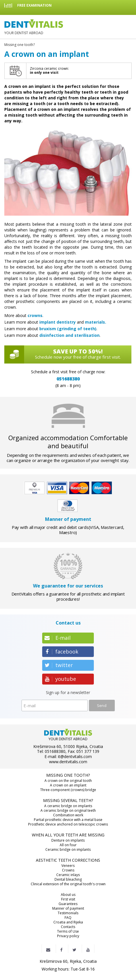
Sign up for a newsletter (68, 693)
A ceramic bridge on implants (68, 806)
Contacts (68, 927)
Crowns (68, 870)
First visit (68, 899)
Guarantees (68, 904)
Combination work (68, 815)
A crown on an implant (68, 785)
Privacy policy (68, 936)
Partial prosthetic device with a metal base (68, 820)
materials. (96, 322)
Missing (20, 45)
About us (68, 895)
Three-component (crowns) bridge (68, 790)
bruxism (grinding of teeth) (68, 329)
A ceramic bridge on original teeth (68, 811)
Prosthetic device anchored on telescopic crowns (68, 824)
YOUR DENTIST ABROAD (34, 27)
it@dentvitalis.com (75, 757)
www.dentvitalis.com (68, 762)
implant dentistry (58, 322)
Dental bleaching (68, 880)
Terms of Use (68, 931)
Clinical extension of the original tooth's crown (68, 884)
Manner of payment (68, 909)
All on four (68, 845)
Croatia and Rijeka (68, 922)
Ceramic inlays (68, 875)
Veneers (68, 866)
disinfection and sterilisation (69, 335)
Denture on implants (68, 840)
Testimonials (68, 913)
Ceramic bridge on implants (68, 850)
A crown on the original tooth (68, 781)
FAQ (68, 918)
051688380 (68, 379)
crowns (35, 315)
